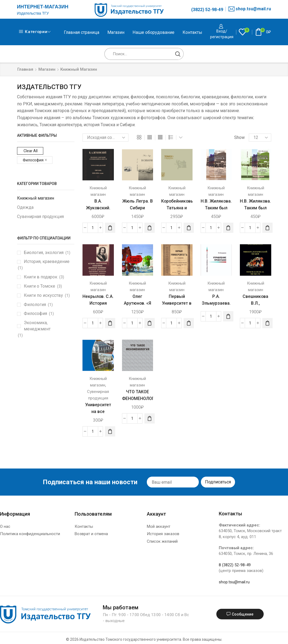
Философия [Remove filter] (33, 160)
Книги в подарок (41, 277)
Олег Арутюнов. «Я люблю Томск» (138, 303)
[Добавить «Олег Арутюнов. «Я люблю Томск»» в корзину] (150, 323)
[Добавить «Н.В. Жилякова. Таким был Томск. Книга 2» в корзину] (267, 228)
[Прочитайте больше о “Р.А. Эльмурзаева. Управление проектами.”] (228, 316)
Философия (35, 313)
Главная (25, 69)
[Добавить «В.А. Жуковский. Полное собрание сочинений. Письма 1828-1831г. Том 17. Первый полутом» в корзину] (110, 228)
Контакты (192, 32)
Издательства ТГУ (33, 13)
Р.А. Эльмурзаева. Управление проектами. (216, 307)
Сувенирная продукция (40, 217)
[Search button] (178, 54)
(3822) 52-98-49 (207, 10)
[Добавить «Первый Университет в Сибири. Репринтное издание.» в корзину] (189, 323)
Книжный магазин (36, 198)
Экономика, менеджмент (37, 326)
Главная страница (82, 32)
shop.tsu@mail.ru (250, 9)
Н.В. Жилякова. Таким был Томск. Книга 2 (255, 208)
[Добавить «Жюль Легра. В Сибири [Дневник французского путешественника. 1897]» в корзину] (150, 228)
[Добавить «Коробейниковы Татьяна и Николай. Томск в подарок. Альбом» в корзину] (189, 228)
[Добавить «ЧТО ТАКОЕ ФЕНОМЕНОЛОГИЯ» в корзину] (150, 418)
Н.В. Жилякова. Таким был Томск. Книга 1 (216, 208)
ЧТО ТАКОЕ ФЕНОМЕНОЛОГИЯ (138, 395)
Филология (35, 305)
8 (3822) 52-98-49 (235, 565)
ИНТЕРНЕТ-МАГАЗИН (43, 7)
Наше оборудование (153, 32)
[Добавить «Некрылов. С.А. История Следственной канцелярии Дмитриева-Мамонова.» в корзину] (110, 323)
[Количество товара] (93, 228)
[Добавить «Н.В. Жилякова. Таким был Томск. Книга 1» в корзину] (228, 228)
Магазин (116, 32)
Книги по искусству (43, 295)
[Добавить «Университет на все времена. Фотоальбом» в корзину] (110, 431)
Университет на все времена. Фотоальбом (98, 415)
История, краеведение (47, 261)
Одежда (25, 207)
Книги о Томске (39, 286)
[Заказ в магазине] (105, 138)
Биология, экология (44, 253)
